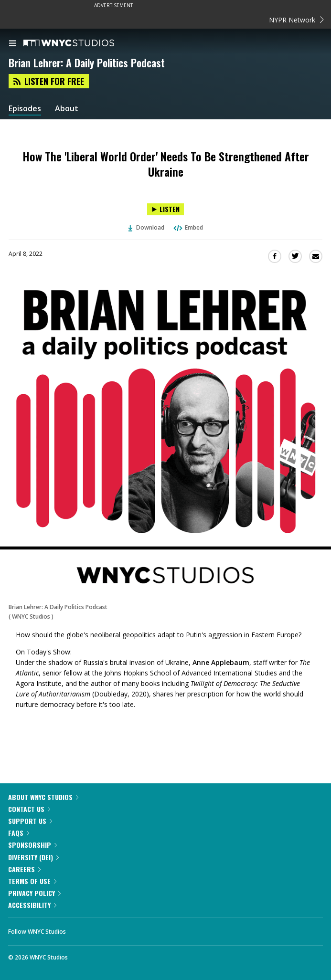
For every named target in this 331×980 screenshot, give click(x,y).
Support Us (30, 821)
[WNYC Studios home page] (81, 43)
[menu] (12, 44)
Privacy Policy (34, 893)
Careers (24, 869)
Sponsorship (32, 845)
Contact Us (29, 809)
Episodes (25, 109)
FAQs (19, 833)
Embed (188, 227)
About (67, 109)
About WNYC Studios (43, 797)
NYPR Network (296, 20)
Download (146, 227)
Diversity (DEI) (33, 857)
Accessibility (32, 905)
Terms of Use (32, 881)
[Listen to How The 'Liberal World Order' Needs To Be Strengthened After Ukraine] (165, 209)
